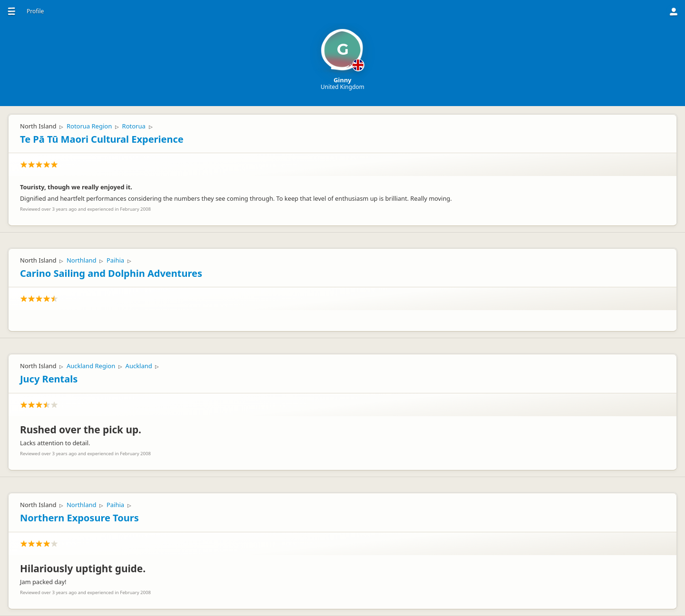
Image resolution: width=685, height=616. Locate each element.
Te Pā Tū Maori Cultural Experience (102, 139)
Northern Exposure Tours (79, 518)
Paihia (115, 260)
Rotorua (134, 126)
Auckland (139, 366)
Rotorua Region (89, 126)
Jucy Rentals (49, 379)
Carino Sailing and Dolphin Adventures (111, 273)
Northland (82, 260)
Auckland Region (91, 366)
